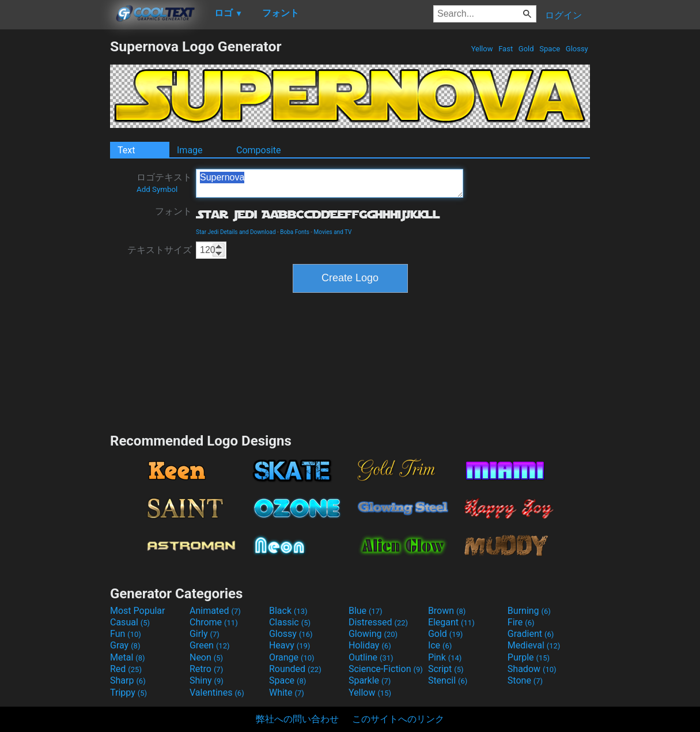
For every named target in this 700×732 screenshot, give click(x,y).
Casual (130, 622)
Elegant (451, 622)
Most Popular (138, 611)
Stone (525, 680)
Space (550, 49)
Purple (529, 657)
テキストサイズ (160, 250)
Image (190, 150)
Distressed (378, 622)
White (287, 693)
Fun (126, 634)
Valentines (217, 693)
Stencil (448, 680)
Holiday (370, 645)
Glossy (577, 49)
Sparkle (370, 680)
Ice (440, 645)
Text (126, 150)
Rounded (295, 669)
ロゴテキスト (164, 183)
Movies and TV (333, 232)
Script (446, 669)
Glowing (373, 634)
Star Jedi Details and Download (236, 232)
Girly (205, 634)
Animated (215, 611)
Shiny (207, 680)
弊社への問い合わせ (297, 719)
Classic (290, 622)
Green (210, 645)
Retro (206, 669)
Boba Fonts (295, 232)
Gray (125, 645)
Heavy (290, 645)
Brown (447, 611)
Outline (371, 657)
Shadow (532, 669)
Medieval (534, 645)
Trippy (128, 693)
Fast (506, 49)
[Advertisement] (55, 211)
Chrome (214, 622)
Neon (206, 657)
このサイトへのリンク (398, 719)
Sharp (128, 680)
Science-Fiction (386, 669)
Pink (445, 657)
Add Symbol (157, 189)
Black (288, 611)
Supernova (330, 183)
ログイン (563, 15)
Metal (128, 657)
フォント (173, 211)
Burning (529, 611)
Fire (521, 622)
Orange (292, 657)
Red (126, 669)
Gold (526, 49)
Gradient (531, 634)
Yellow (482, 49)
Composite (259, 150)
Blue (366, 611)
